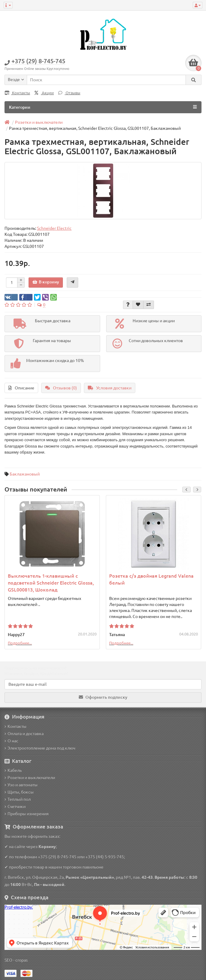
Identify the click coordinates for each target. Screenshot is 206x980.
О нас (11, 741)
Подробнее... (20, 643)
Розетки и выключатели (30, 778)
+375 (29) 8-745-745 (57, 857)
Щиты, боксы (19, 792)
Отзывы (69, 93)
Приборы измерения (27, 814)
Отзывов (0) (61, 388)
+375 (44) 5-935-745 (105, 857)
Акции (44, 93)
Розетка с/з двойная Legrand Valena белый (151, 579)
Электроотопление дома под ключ (40, 748)
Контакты (17, 93)
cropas (22, 960)
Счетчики (15, 807)
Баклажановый (25, 474)
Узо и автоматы (21, 785)
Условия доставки (110, 388)
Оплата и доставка (24, 734)
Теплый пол (18, 799)
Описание (21, 388)
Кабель (13, 770)
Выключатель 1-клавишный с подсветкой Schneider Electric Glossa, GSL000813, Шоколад (51, 583)
